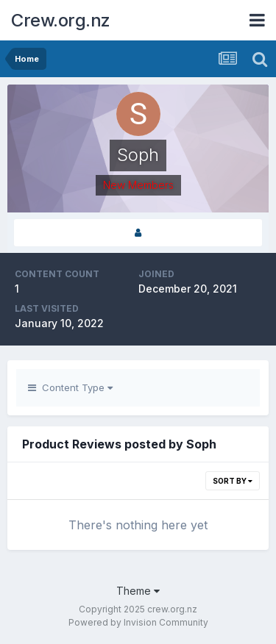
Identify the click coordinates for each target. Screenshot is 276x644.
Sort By (233, 481)
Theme (138, 591)
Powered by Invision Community (138, 622)
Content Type (70, 387)
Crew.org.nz (61, 20)
